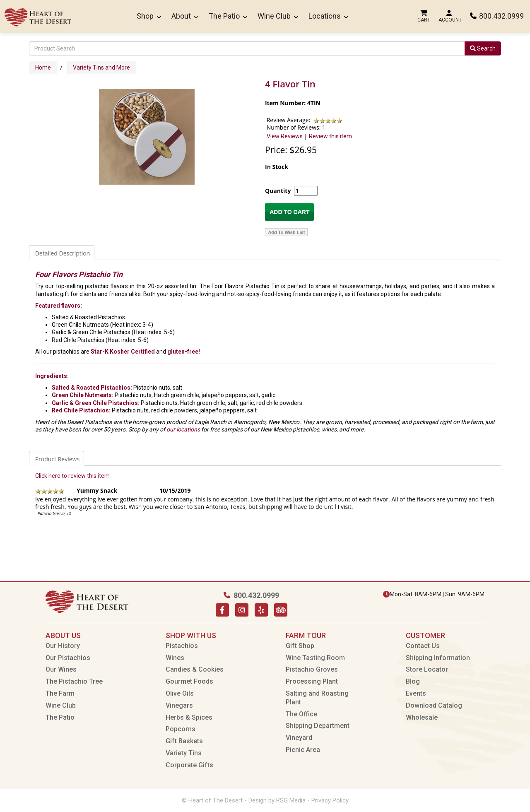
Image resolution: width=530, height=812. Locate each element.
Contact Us (423, 646)
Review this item (330, 136)
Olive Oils (180, 693)
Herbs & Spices (189, 717)
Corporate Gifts (189, 765)
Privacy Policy (330, 800)
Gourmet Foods (189, 681)
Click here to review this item (72, 476)
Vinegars (179, 705)
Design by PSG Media (277, 800)
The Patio (228, 16)
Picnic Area (303, 750)
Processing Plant (312, 681)
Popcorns (181, 729)
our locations (183, 429)
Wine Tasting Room (315, 658)
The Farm (60, 693)
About (185, 16)
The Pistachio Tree (74, 681)
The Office (301, 714)
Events (416, 693)
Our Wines (61, 669)
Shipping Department (318, 726)
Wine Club (278, 16)
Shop (149, 16)
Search (483, 48)
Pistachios (182, 646)
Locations (328, 16)
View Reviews (285, 136)
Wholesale (422, 717)
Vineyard (299, 738)
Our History (63, 646)
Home (43, 67)
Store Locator (427, 669)
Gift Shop (300, 646)
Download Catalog (434, 705)
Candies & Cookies (195, 669)
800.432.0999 (497, 16)
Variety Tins (184, 753)
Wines (175, 658)
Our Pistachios (68, 658)
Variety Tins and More (101, 67)
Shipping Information (438, 658)
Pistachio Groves (312, 669)
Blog (413, 681)
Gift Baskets (184, 741)
